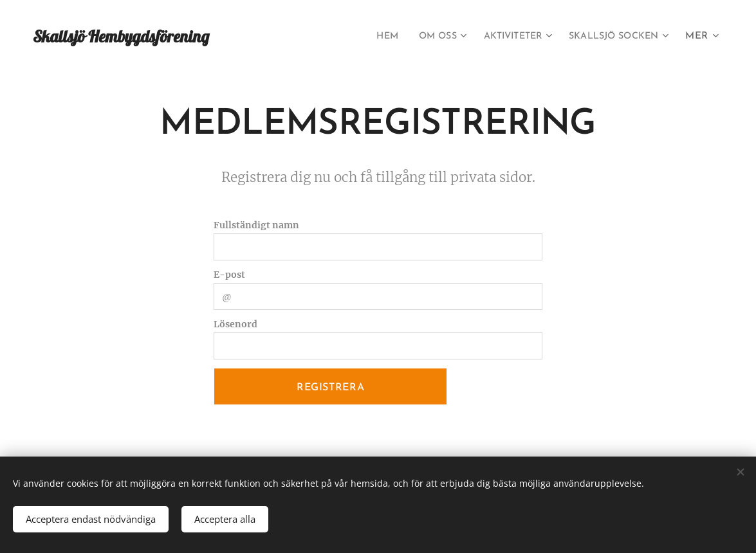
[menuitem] (363, 37)
